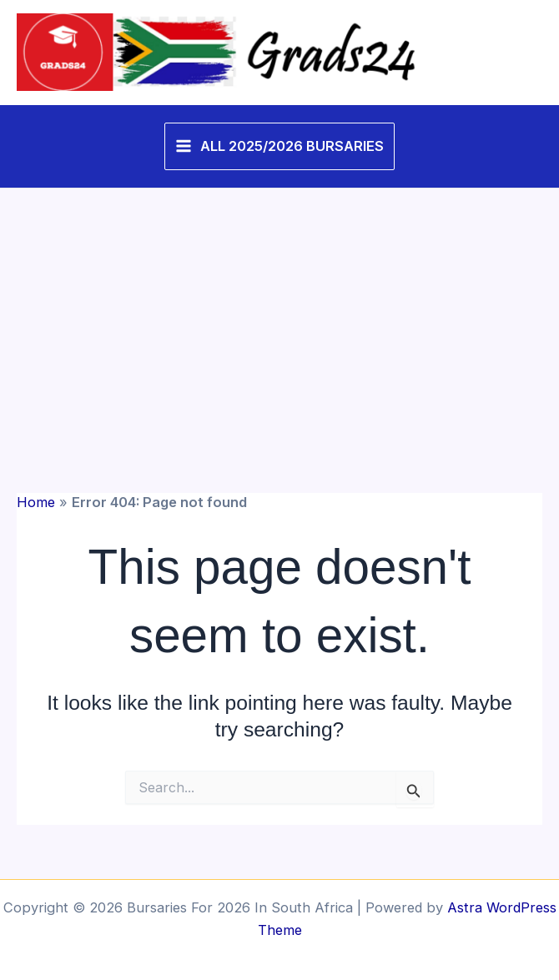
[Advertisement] (279, 314)
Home (36, 502)
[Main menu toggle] (279, 146)
